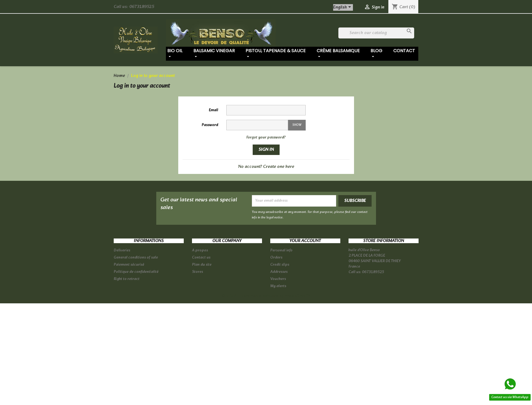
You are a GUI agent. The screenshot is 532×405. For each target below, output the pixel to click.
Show (297, 125)
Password (210, 125)
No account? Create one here (266, 167)
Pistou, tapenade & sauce (276, 53)
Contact (404, 51)
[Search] (376, 33)
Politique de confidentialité (136, 272)
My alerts (278, 286)
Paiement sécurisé (129, 265)
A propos (200, 250)
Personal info (281, 250)
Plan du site (202, 265)
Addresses (279, 272)
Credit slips (280, 265)
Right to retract (127, 279)
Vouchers (278, 279)
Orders (276, 258)
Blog (376, 53)
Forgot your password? (266, 138)
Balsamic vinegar (214, 53)
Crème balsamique (338, 53)
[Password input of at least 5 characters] (257, 125)
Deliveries (122, 250)
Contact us (201, 258)
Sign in (266, 150)
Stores (197, 272)
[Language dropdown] (343, 7)
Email (213, 110)
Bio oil (175, 53)
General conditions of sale (136, 258)
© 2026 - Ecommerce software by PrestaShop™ (266, 296)
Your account (305, 241)
